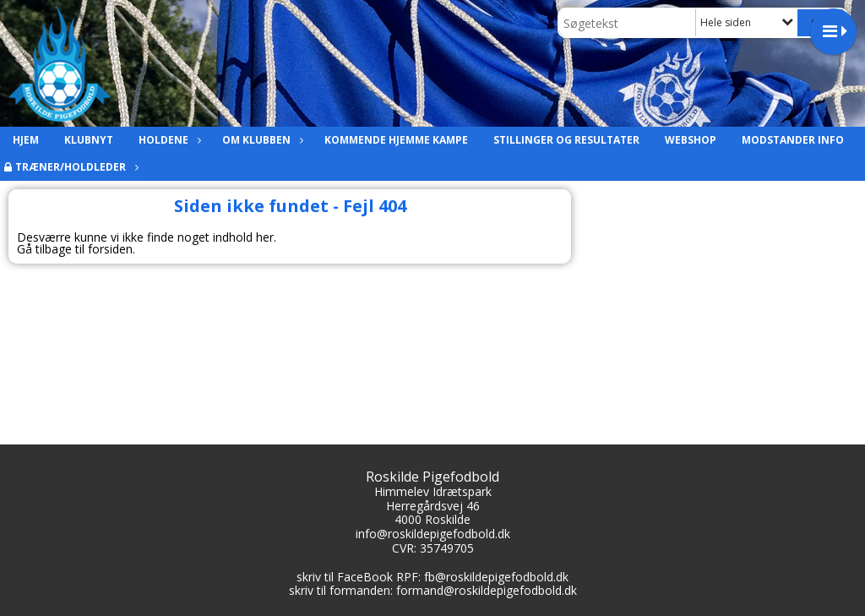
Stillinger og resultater (566, 140)
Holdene (168, 140)
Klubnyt (89, 140)
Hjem (26, 140)
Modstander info (793, 140)
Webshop (691, 140)
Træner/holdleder (75, 167)
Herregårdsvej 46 (433, 506)
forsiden (110, 249)
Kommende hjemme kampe (396, 140)
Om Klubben (261, 140)
